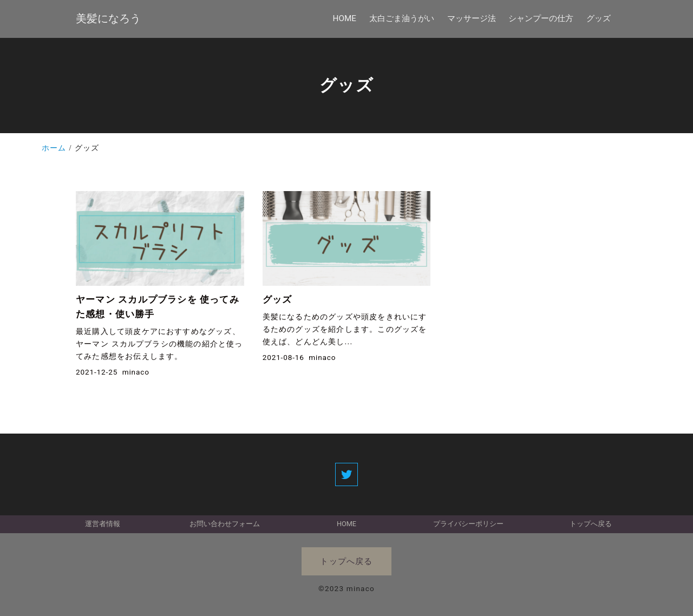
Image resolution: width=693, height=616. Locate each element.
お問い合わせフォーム (225, 524)
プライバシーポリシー (468, 524)
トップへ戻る (591, 524)
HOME (346, 524)
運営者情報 (103, 524)
